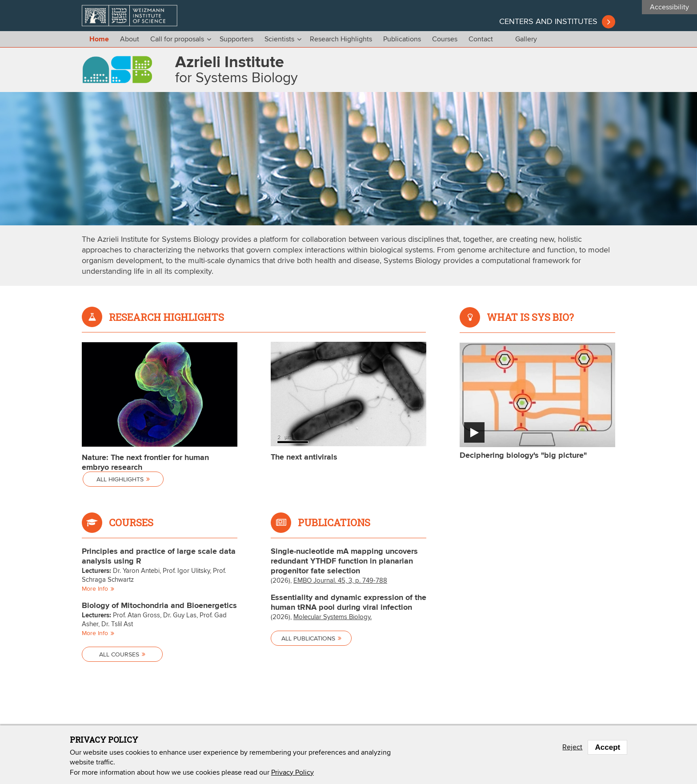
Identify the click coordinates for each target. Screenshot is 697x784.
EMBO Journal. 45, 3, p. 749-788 (340, 581)
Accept (607, 747)
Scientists (279, 39)
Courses (445, 39)
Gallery (526, 39)
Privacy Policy (292, 772)
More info (98, 589)
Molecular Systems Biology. (332, 617)
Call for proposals (177, 39)
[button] (537, 401)
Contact (481, 39)
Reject (572, 747)
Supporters (236, 39)
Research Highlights (341, 39)
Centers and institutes (548, 22)
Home (99, 39)
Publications (402, 39)
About (130, 39)
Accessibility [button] (669, 7)
